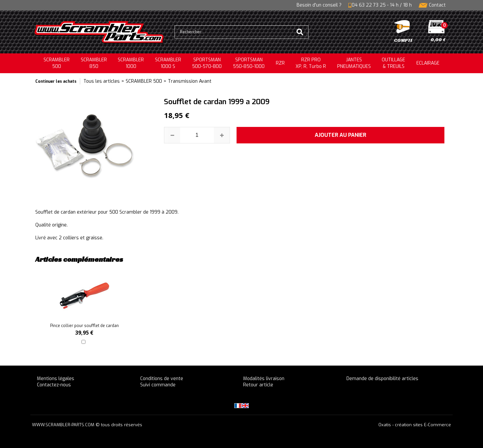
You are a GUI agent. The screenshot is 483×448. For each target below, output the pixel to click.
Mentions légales (56, 379)
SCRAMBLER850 (94, 63)
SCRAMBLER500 (57, 63)
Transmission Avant (190, 81)
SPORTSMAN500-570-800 (207, 63)
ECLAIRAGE (428, 63)
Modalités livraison (264, 379)
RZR (280, 63)
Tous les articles (102, 81)
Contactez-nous (54, 385)
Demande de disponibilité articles (382, 379)
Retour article (258, 385)
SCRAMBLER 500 (144, 81)
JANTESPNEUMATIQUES (354, 63)
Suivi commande (158, 385)
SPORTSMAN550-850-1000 (249, 63)
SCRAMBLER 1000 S (168, 63)
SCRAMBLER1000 (131, 63)
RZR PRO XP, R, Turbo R (311, 63)
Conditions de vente (162, 379)
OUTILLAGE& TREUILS (393, 63)
